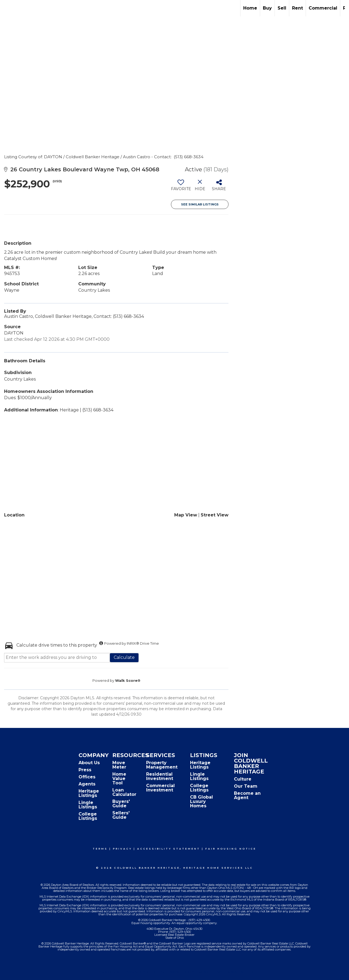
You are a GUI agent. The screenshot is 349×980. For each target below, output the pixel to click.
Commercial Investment (160, 788)
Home (250, 8)
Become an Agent (247, 795)
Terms (100, 849)
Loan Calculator (124, 792)
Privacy (122, 849)
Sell (282, 8)
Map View (186, 515)
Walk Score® (128, 680)
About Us (89, 763)
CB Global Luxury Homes (201, 801)
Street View (215, 515)
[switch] (181, 187)
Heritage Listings (89, 793)
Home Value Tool (119, 779)
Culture (243, 779)
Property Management (162, 765)
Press (85, 770)
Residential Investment (160, 776)
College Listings (88, 816)
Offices (87, 777)
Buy (267, 8)
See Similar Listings (200, 204)
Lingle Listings (88, 805)
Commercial (323, 8)
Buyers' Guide (121, 804)
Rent (297, 8)
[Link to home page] (7, 8)
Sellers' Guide (121, 815)
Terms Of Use (108, 972)
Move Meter (119, 765)
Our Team (246, 786)
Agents (87, 784)
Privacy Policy (141, 972)
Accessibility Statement (169, 849)
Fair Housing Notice (231, 849)
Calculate (124, 657)
